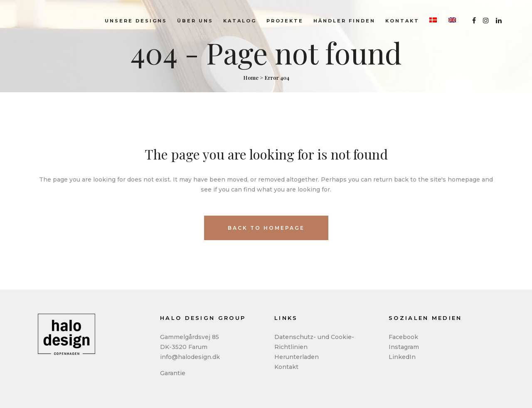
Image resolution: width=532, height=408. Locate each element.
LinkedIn (402, 357)
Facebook (403, 337)
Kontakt (286, 367)
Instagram (404, 347)
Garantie (173, 373)
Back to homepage (266, 228)
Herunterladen (297, 357)
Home (251, 77)
